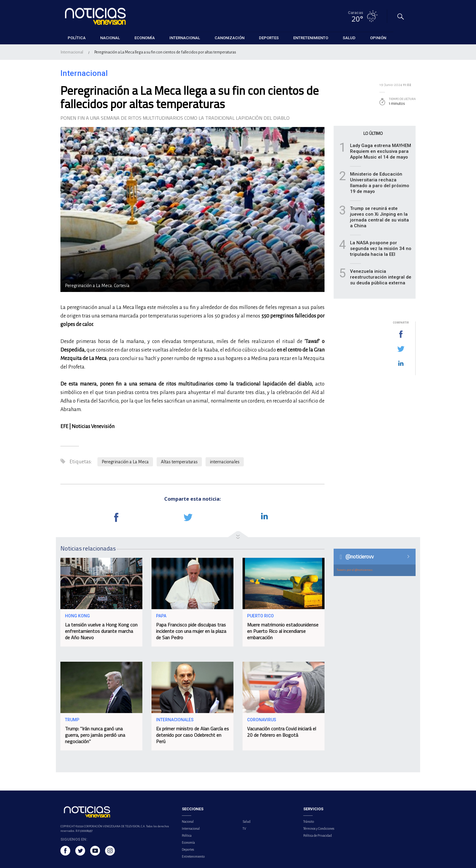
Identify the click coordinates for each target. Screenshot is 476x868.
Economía (188, 842)
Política (187, 835)
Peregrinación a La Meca (125, 462)
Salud (246, 822)
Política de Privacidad (318, 835)
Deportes (188, 849)
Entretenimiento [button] (311, 38)
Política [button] (77, 38)
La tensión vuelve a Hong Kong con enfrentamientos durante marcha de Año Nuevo (101, 631)
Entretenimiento (193, 856)
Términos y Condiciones (319, 829)
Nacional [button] (110, 38)
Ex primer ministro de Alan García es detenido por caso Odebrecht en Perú (192, 735)
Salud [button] (349, 38)
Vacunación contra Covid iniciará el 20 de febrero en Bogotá (282, 732)
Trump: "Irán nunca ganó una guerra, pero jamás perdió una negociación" (95, 735)
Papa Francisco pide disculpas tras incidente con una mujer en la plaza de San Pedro (191, 631)
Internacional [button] (185, 38)
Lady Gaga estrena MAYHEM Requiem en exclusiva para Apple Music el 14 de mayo (381, 151)
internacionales (225, 462)
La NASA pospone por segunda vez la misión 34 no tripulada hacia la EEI (381, 249)
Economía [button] (145, 38)
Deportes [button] (269, 38)
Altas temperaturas (179, 462)
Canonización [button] (229, 38)
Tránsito (309, 822)
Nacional (188, 822)
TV (244, 829)
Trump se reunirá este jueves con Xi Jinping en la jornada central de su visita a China (379, 217)
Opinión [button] (378, 38)
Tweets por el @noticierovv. (355, 570)
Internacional (72, 52)
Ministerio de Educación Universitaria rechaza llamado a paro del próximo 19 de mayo (380, 183)
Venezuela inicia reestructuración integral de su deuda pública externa (381, 277)
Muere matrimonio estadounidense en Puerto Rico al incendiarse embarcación (283, 631)
